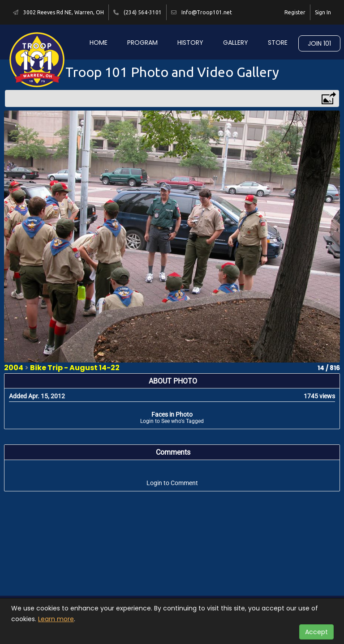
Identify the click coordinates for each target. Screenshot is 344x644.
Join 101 (319, 43)
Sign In (323, 12)
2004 (14, 368)
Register (295, 12)
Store (278, 43)
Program (142, 43)
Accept (316, 632)
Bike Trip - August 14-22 (75, 368)
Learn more (56, 619)
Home (99, 43)
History (190, 43)
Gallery (236, 43)
